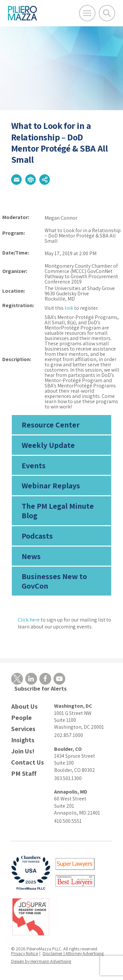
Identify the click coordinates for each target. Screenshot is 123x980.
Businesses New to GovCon (54, 581)
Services (23, 729)
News (31, 556)
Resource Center (51, 425)
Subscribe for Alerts (41, 688)
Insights (23, 740)
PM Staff (24, 774)
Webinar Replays (51, 485)
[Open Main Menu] (87, 13)
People (21, 718)
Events (34, 465)
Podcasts (37, 536)
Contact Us (28, 762)
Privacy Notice (25, 953)
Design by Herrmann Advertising (41, 961)
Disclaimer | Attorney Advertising (73, 953)
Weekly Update (48, 445)
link (69, 308)
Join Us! (23, 751)
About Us (24, 707)
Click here (29, 620)
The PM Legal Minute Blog (58, 511)
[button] (16, 180)
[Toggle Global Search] (107, 13)
